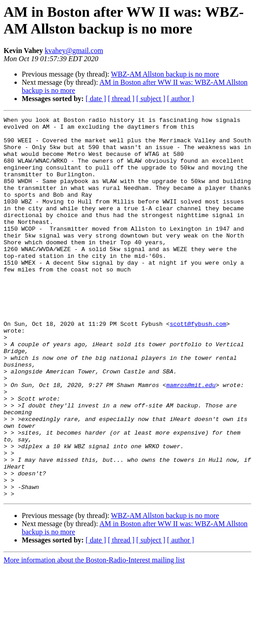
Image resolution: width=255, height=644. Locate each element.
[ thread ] (121, 99)
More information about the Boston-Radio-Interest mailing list (94, 636)
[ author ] (181, 99)
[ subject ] (151, 99)
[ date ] (96, 99)
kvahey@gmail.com (74, 51)
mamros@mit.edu (191, 439)
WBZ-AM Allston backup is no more (165, 74)
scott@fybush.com (198, 366)
